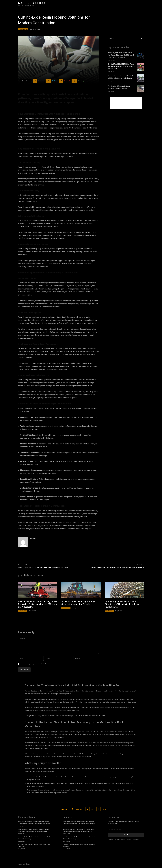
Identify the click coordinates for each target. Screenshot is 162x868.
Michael (33, 538)
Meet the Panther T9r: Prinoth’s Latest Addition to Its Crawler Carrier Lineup (120, 77)
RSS (92, 809)
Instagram (79, 809)
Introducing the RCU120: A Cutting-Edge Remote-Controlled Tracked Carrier (43, 567)
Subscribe (126, 835)
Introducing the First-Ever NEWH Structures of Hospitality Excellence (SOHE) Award (122, 604)
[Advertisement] (126, 100)
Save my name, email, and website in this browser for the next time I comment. (44, 664)
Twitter (104, 809)
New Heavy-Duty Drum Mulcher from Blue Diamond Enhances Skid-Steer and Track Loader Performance (121, 55)
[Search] (142, 38)
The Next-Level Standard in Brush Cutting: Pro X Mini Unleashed (119, 87)
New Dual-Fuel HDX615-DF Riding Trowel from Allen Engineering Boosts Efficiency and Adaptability (121, 66)
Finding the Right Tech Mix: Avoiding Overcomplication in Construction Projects (118, 567)
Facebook (64, 809)
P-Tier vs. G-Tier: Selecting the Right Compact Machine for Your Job (79, 603)
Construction (23, 29)
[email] (126, 829)
